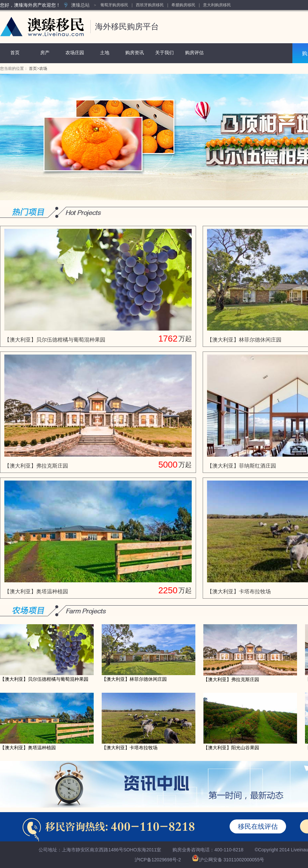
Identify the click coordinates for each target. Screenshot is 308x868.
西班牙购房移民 (150, 5)
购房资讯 (135, 53)
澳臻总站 (80, 5)
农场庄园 (75, 53)
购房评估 (194, 53)
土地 (105, 53)
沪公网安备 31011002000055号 (232, 860)
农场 (43, 69)
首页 (15, 53)
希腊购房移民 (183, 5)
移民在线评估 (258, 826)
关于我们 (164, 53)
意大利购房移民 (217, 5)
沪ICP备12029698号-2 (158, 860)
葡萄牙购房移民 (114, 5)
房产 (45, 53)
